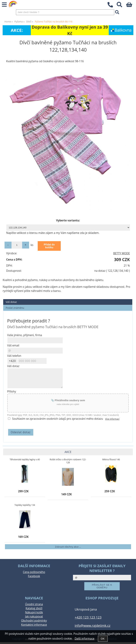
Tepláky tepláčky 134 (25, 505)
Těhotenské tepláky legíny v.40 (25, 459)
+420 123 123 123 (88, 617)
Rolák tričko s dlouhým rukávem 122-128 (68, 461)
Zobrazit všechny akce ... (68, 547)
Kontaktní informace (34, 625)
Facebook (34, 576)
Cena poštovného (34, 572)
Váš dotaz (11, 302)
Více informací (112, 419)
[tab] (68, 299)
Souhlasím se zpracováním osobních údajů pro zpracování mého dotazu (58, 419)
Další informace (84, 639)
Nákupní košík (34, 612)
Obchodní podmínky (34, 621)
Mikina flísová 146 (111, 459)
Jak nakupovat (34, 617)
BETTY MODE (122, 253)
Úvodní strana (34, 604)
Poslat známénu (15, 308)
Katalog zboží (34, 608)
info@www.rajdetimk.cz (93, 625)
